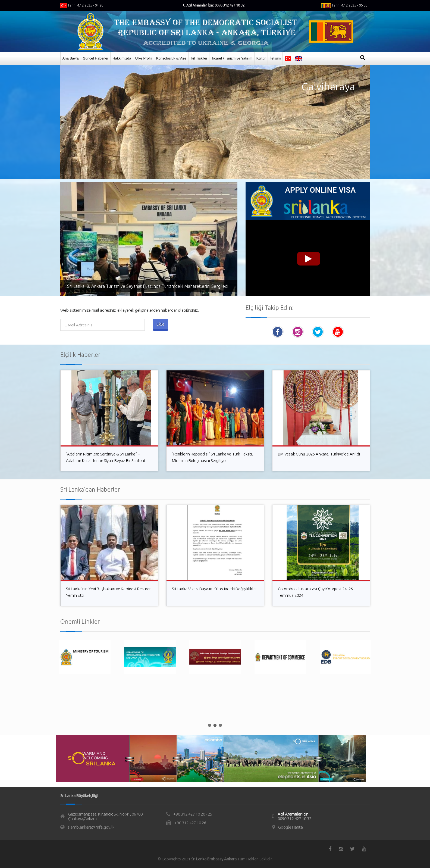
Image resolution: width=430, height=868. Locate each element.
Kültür (261, 58)
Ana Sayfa (71, 58)
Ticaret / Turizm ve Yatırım (232, 58)
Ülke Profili (144, 58)
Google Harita (291, 827)
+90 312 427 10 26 (190, 823)
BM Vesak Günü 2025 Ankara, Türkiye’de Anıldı (319, 454)
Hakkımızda (122, 58)
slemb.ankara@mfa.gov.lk (91, 827)
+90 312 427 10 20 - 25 (193, 814)
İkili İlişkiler (199, 58)
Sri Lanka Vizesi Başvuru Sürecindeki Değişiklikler (215, 589)
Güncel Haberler (96, 58)
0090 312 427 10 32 (294, 819)
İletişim (275, 58)
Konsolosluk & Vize (171, 58)
